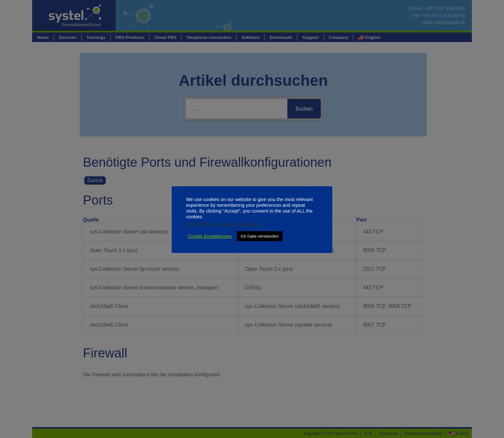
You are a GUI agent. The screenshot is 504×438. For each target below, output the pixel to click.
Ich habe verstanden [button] (260, 236)
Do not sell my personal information (223, 224)
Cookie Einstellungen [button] (210, 236)
